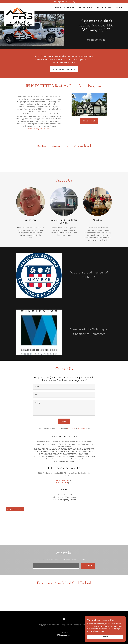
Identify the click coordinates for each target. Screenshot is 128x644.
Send (64, 421)
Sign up (88, 566)
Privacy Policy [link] (71, 428)
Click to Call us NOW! (64, 69)
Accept (105, 637)
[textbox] (64, 387)
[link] (19, 7)
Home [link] (58, 7)
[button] (120, 7)
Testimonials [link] (85, 7)
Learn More (89, 121)
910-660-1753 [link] (62, 483)
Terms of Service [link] (82, 428)
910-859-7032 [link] (62, 480)
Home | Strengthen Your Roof (39, 128)
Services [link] (69, 7)
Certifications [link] (104, 7)
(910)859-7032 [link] (96, 40)
